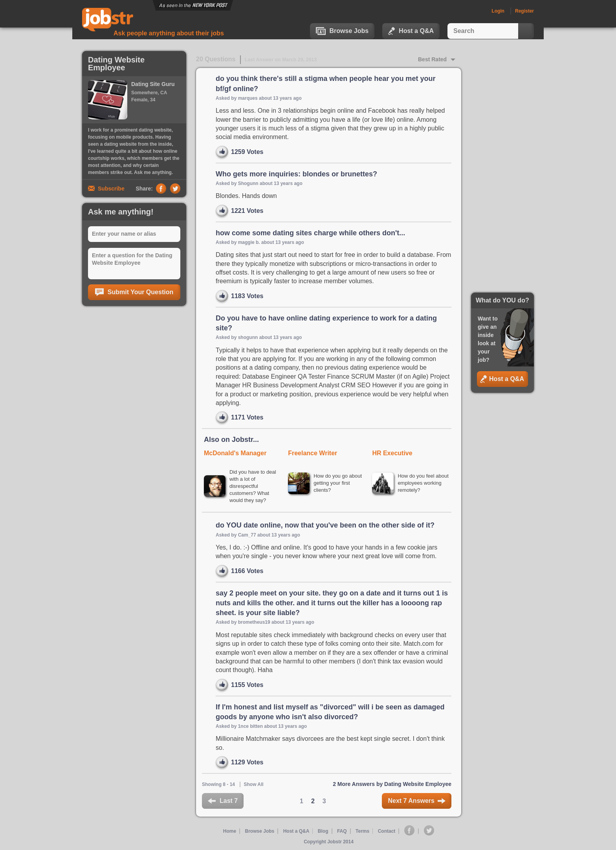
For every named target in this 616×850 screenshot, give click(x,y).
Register (524, 11)
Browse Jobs (342, 31)
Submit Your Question (134, 292)
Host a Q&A (411, 31)
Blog (323, 831)
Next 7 (417, 801)
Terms (362, 831)
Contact (387, 831)
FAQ (342, 831)
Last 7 (223, 801)
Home (229, 831)
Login (498, 11)
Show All (253, 784)
